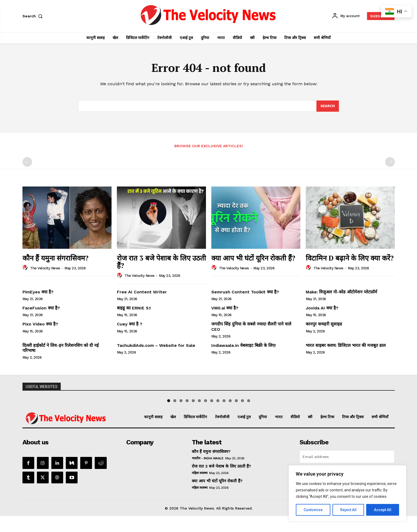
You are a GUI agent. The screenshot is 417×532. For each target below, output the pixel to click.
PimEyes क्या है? (38, 292)
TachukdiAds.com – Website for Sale (156, 345)
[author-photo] (26, 268)
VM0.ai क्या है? (225, 308)
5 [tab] (193, 417)
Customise (313, 510)
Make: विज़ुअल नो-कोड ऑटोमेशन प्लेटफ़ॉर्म (341, 292)
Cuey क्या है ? (130, 324)
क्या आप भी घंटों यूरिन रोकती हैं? (253, 258)
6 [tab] (199, 417)
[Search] (328, 106)
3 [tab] (181, 417)
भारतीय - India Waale (208, 474)
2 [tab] (175, 417)
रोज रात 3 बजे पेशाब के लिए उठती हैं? (161, 262)
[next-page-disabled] (390, 162)
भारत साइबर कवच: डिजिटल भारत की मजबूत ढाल (346, 345)
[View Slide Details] (45, 406)
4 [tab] (187, 417)
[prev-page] (27, 162)
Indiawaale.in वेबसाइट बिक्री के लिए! (244, 345)
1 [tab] (169, 417)
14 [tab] (249, 417)
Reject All (348, 510)
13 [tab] (242, 417)
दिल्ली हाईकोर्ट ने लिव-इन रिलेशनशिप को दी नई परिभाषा (61, 348)
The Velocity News (45, 268)
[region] (347, 493)
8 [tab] (212, 417)
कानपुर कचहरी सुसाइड (324, 324)
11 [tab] (230, 417)
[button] (34, 16)
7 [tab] (206, 417)
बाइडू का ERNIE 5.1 (134, 308)
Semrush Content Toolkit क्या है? (245, 292)
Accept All (383, 510)
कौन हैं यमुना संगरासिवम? (56, 258)
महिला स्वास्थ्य (200, 489)
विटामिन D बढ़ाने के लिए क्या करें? (350, 258)
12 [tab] (236, 417)
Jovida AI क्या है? (322, 308)
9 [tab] (218, 417)
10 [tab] (224, 417)
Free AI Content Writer (143, 292)
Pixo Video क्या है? (40, 324)
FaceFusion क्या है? (41, 308)
